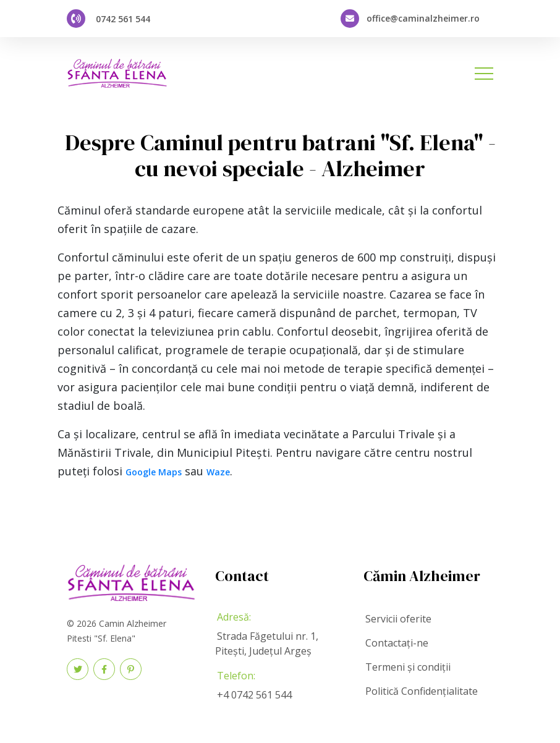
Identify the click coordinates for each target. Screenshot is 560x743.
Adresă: (234, 617)
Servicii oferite (398, 619)
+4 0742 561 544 (254, 695)
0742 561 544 (123, 19)
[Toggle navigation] (484, 74)
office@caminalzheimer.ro (423, 19)
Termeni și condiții (408, 667)
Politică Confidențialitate (422, 691)
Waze (218, 472)
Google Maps (154, 472)
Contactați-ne (397, 643)
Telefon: (236, 676)
